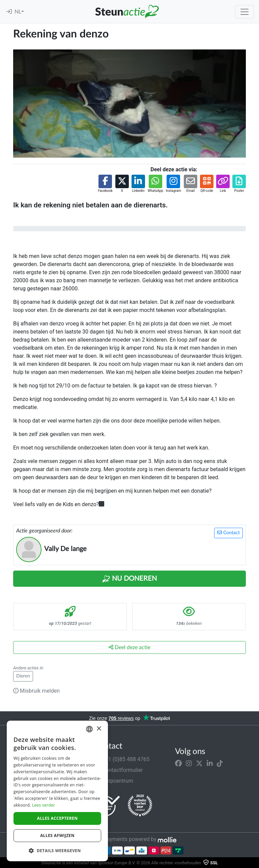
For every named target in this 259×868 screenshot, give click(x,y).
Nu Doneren (129, 579)
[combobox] (89, 729)
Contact (228, 533)
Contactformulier (119, 770)
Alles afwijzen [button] (57, 835)
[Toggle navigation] (244, 12)
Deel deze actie (129, 647)
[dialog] (57, 791)
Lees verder (44, 805)
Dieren (23, 676)
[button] (105, 184)
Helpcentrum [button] (114, 781)
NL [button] (18, 12)
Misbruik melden (36, 691)
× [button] (99, 729)
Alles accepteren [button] (57, 818)
